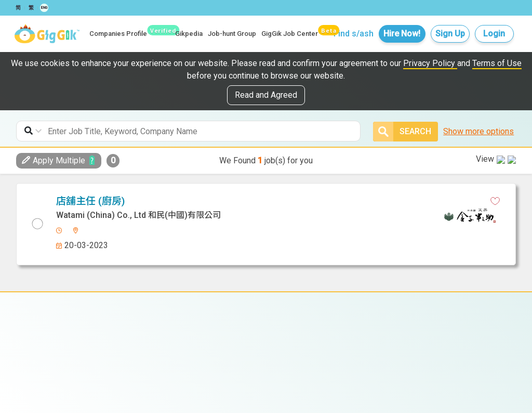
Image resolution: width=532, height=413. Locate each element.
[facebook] (254, 201)
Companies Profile (118, 34)
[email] (309, 201)
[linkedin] (272, 201)
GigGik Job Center (290, 34)
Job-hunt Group (232, 34)
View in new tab (480, 199)
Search (402, 132)
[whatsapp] (290, 201)
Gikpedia (189, 34)
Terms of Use (497, 63)
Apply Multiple (54, 160)
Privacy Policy (430, 63)
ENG (44, 8)
